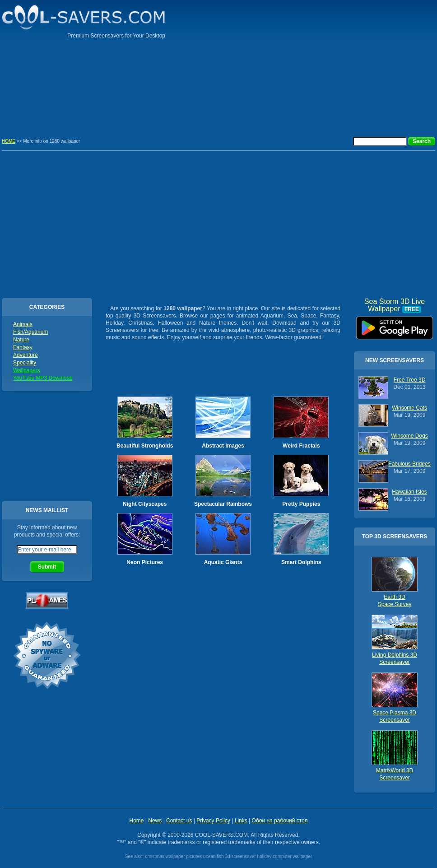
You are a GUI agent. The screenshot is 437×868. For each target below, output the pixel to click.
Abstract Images (223, 446)
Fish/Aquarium (30, 332)
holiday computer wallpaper (285, 856)
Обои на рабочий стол (280, 821)
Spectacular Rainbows (223, 504)
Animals (23, 324)
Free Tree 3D (410, 380)
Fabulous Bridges (409, 464)
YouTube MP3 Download (43, 378)
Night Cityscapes (145, 504)
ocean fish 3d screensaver (230, 856)
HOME (9, 141)
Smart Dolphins (301, 562)
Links (241, 821)
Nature (21, 340)
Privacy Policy (213, 821)
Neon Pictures (145, 562)
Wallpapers (27, 370)
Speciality (25, 363)
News (155, 821)
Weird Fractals (301, 446)
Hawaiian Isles (409, 492)
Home (136, 821)
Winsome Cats (409, 408)
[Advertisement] (373, 63)
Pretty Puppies (301, 504)
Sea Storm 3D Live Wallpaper (395, 325)
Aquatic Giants (223, 562)
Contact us (179, 821)
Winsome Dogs (409, 436)
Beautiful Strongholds (145, 446)
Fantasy (23, 347)
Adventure (26, 355)
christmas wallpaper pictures (173, 856)
